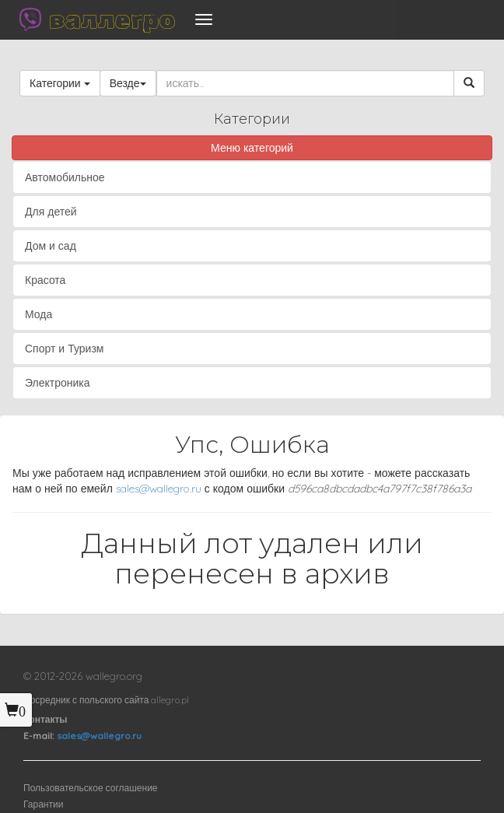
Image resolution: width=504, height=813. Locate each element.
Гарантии (43, 804)
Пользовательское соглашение (91, 788)
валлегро (112, 19)
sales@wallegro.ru (159, 489)
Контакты (45, 719)
